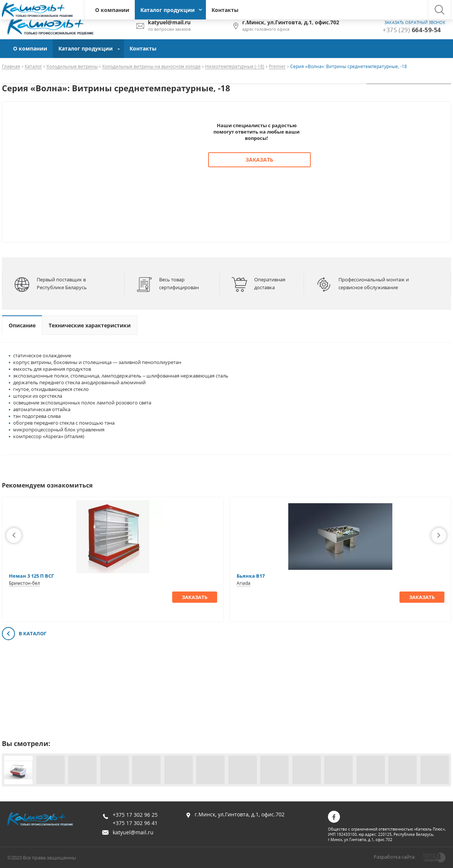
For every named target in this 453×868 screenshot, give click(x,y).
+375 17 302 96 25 (135, 815)
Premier (277, 67)
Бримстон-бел (25, 583)
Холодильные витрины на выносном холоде (151, 67)
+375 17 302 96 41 (135, 823)
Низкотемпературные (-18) (235, 67)
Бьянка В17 (251, 576)
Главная (11, 67)
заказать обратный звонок (415, 22)
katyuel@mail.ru (133, 832)
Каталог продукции (168, 10)
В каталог (24, 634)
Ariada (244, 583)
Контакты (225, 10)
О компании (112, 10)
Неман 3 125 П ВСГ (31, 576)
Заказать (259, 160)
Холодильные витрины (72, 67)
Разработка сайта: (395, 857)
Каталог (33, 67)
